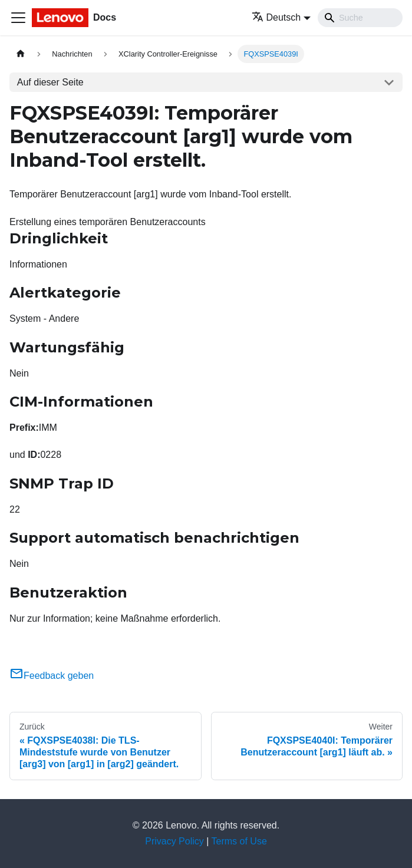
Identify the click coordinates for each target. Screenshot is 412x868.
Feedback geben (52, 676)
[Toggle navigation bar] (18, 18)
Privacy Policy (174, 841)
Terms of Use (239, 841)
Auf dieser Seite (50, 82)
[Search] (360, 18)
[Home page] (21, 54)
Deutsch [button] (276, 17)
